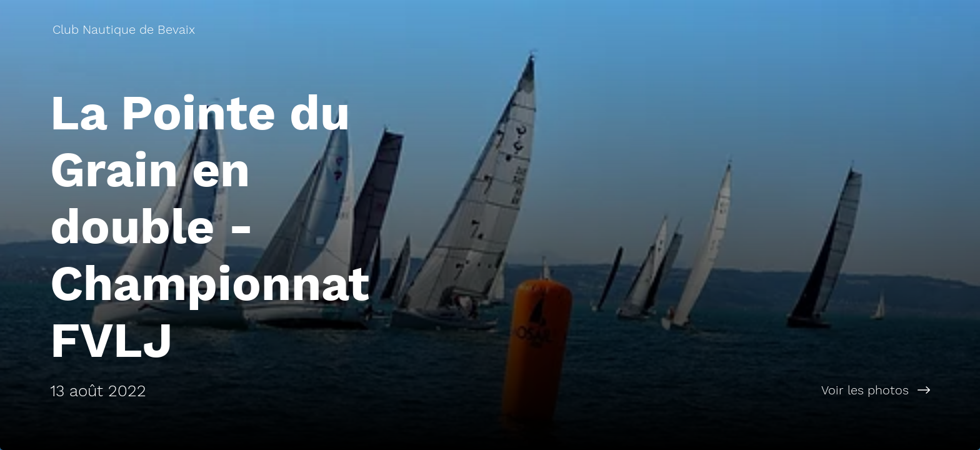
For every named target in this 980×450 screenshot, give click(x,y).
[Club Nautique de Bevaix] (125, 29)
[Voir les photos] (735, 390)
